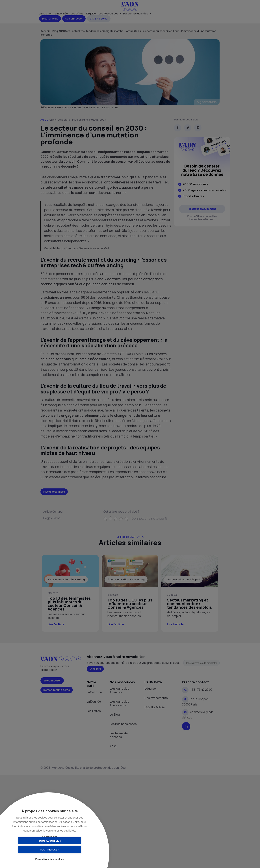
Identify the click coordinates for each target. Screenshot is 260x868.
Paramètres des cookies (50, 859)
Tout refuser (68, 849)
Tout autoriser (32, 849)
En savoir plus (50, 837)
